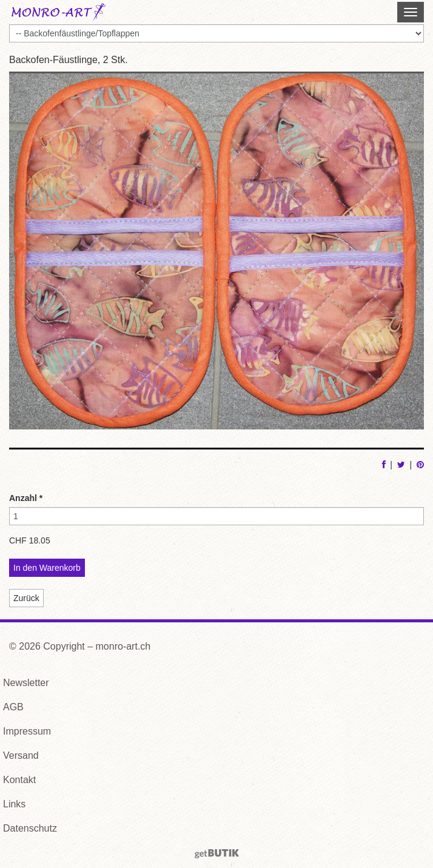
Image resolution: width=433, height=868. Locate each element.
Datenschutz (30, 828)
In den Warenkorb (47, 568)
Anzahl (26, 498)
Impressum (27, 731)
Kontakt (19, 780)
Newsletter (26, 683)
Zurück (26, 598)
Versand (21, 755)
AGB (13, 707)
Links (14, 804)
